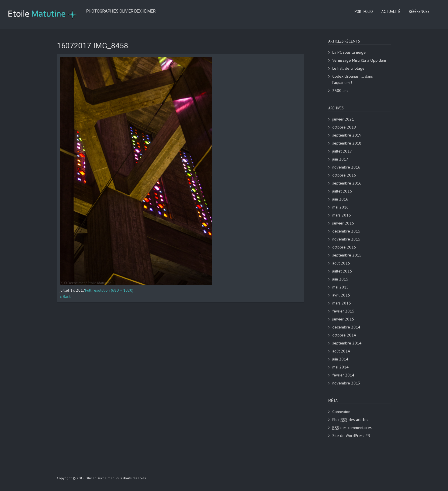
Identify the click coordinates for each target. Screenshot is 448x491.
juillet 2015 (342, 271)
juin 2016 (340, 199)
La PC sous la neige (349, 52)
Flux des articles (350, 420)
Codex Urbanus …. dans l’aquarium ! (353, 79)
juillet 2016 (342, 191)
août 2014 (341, 351)
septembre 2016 (347, 183)
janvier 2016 (343, 223)
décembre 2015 (346, 231)
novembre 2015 (346, 239)
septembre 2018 (347, 143)
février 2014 (343, 375)
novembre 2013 (346, 383)
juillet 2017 (342, 151)
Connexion (341, 412)
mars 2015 (342, 303)
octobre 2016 (344, 175)
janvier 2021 (343, 119)
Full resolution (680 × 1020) (109, 290)
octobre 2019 (344, 127)
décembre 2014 (346, 327)
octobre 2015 (344, 247)
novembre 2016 (346, 167)
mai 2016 (340, 207)
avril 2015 (341, 295)
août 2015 (341, 263)
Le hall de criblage (348, 68)
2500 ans (340, 91)
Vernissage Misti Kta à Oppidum (359, 60)
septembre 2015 (347, 255)
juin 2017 (340, 159)
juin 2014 (340, 359)
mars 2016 (342, 215)
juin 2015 (340, 279)
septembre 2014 (347, 343)
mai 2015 (340, 287)
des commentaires (352, 428)
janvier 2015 (343, 319)
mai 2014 (340, 367)
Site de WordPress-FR (351, 436)
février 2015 (343, 311)
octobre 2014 (344, 335)
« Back (65, 296)
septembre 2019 (347, 135)
